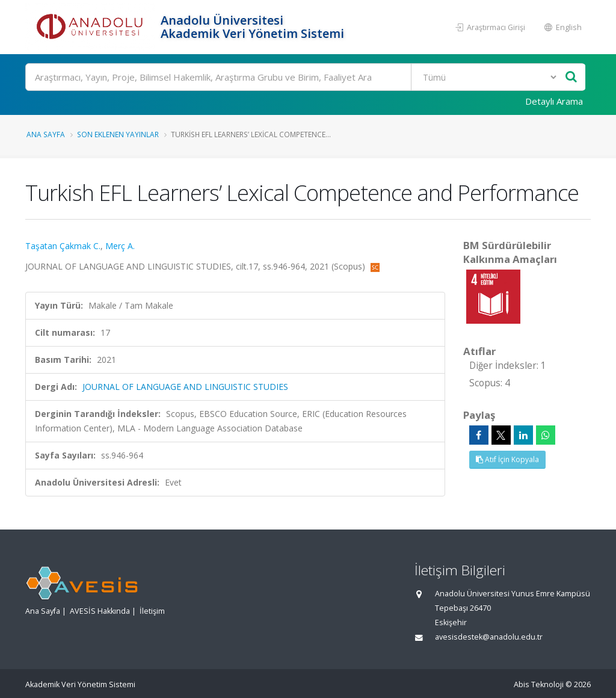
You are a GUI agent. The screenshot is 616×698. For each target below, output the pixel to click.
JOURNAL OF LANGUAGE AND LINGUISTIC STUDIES (185, 387)
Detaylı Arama (554, 101)
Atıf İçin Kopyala (507, 459)
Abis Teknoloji (539, 684)
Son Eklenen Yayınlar (118, 134)
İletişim (152, 611)
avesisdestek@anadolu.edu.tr (489, 637)
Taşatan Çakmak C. (63, 246)
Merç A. (120, 246)
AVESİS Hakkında (100, 611)
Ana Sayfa (46, 134)
